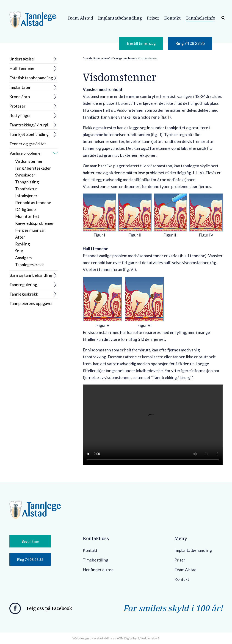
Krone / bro (20, 97)
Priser (180, 560)
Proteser (17, 106)
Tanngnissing (27, 182)
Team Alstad (185, 570)
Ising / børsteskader (33, 168)
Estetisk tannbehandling (31, 78)
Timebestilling (95, 560)
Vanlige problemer (26, 153)
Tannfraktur (26, 189)
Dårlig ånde (25, 209)
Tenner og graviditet (28, 144)
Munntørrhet (27, 216)
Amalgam (23, 258)
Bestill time (30, 541)
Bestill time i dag (141, 43)
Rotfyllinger (20, 115)
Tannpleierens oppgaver (31, 303)
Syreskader (25, 175)
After (20, 237)
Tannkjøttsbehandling (29, 134)
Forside (88, 58)
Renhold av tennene (33, 202)
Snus (19, 251)
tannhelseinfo (103, 58)
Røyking (22, 244)
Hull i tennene (22, 68)
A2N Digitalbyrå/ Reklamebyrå (138, 638)
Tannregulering (23, 285)
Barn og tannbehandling (31, 275)
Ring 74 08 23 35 (190, 43)
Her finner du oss (98, 570)
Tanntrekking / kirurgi (29, 125)
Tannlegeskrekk (29, 265)
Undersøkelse (22, 59)
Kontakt (90, 550)
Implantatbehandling (193, 550)
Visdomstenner (29, 161)
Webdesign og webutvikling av (95, 638)
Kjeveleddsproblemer (35, 223)
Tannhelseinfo (200, 18)
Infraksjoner (26, 196)
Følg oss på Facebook (49, 608)
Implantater (20, 87)
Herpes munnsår (30, 230)
